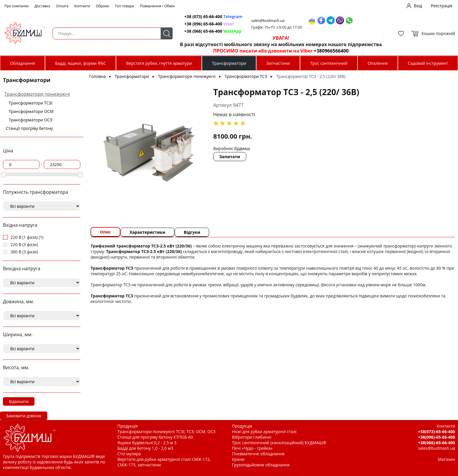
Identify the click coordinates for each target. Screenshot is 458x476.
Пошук (167, 33)
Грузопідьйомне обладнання (261, 465)
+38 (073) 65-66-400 (213, 16)
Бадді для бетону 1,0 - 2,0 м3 (145, 448)
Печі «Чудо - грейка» (252, 448)
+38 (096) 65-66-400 (209, 24)
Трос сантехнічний (329, 63)
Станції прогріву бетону (29, 128)
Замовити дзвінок (24, 416)
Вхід (418, 6)
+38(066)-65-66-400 (437, 443)
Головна (97, 76)
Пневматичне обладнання (258, 454)
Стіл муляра (129, 454)
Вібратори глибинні (252, 437)
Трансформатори (229, 63)
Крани (238, 459)
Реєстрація (441, 6)
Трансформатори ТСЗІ (31, 103)
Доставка (42, 6)
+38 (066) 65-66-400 (213, 31)
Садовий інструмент (428, 63)
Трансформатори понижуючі (37, 94)
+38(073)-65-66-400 (437, 431)
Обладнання (22, 63)
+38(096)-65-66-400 (437, 437)
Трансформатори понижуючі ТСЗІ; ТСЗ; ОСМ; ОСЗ (166, 431)
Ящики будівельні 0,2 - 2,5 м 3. (147, 443)
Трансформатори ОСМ (31, 111)
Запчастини (278, 63)
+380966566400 (331, 51)
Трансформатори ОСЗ (31, 120)
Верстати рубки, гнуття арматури (159, 63)
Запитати (230, 157)
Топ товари (124, 6)
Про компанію (17, 6)
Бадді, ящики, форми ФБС (81, 63)
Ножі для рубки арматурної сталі (264, 431)
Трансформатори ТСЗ (246, 76)
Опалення (378, 63)
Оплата (62, 6)
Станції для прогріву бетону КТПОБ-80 (155, 437)
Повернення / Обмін (157, 6)
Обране (102, 6)
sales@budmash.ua (268, 21)
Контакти (82, 6)
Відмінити (19, 401)
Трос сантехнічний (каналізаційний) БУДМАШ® (279, 443)
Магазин (446, 459)
